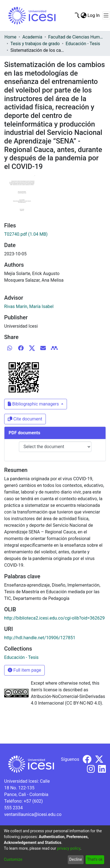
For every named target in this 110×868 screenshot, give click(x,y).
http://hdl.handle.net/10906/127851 (40, 638)
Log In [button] (94, 15)
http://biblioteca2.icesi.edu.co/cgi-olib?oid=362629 (54, 618)
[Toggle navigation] (106, 16)
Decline (76, 859)
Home (10, 37)
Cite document (25, 419)
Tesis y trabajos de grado (35, 44)
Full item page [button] (24, 670)
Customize (13, 859)
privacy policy (69, 848)
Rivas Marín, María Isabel (29, 306)
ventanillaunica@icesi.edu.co (33, 814)
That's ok (95, 859)
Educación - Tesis (83, 44)
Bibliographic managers (34, 404)
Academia (32, 37)
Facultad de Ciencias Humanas (76, 37)
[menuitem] (83, 16)
